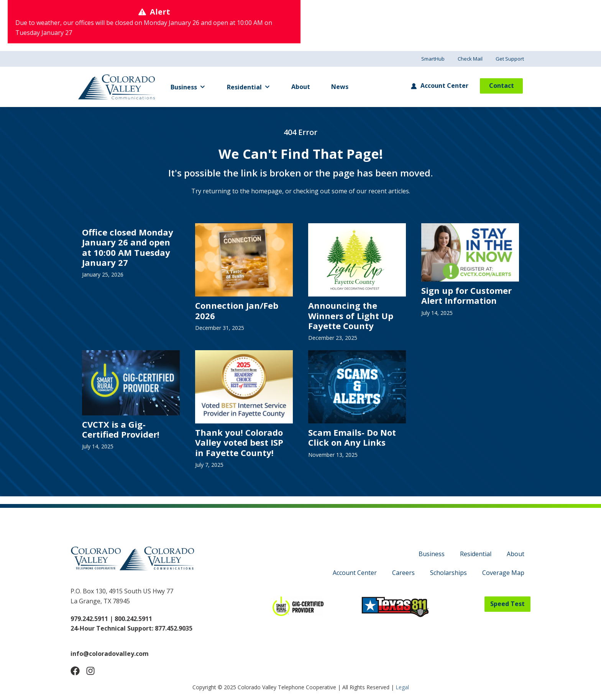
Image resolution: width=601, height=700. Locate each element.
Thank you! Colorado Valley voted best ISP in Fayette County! (239, 442)
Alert (160, 12)
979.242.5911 (89, 619)
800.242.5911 (133, 619)
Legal (402, 687)
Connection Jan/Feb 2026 (237, 310)
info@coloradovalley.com (110, 654)
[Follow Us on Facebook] (75, 671)
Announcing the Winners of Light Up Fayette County (351, 315)
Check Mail (470, 59)
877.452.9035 (174, 628)
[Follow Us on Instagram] (90, 671)
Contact (502, 86)
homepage (267, 191)
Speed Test (507, 604)
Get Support (510, 59)
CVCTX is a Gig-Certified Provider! (121, 429)
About (301, 87)
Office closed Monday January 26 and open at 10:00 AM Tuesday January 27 (128, 247)
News (340, 87)
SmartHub (433, 59)
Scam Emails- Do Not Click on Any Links (352, 437)
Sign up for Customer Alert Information (466, 295)
